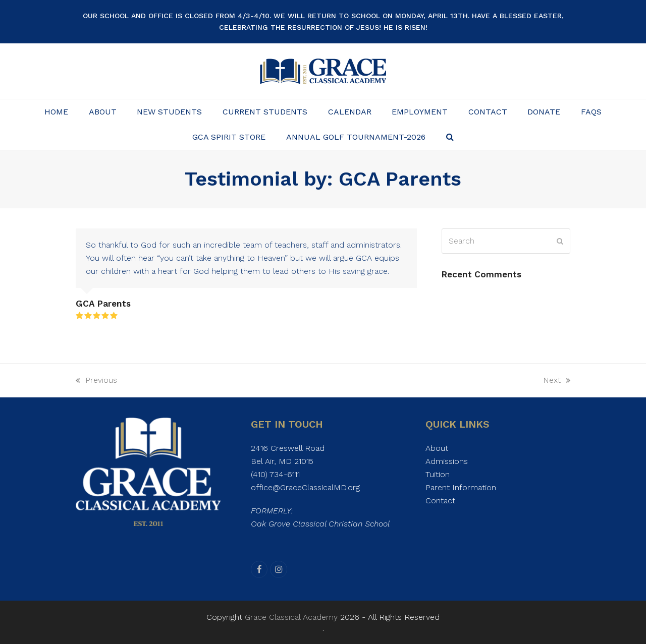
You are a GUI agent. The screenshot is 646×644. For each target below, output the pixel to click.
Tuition (438, 474)
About (437, 448)
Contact (440, 501)
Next (557, 381)
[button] (450, 137)
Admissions (447, 461)
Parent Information (461, 487)
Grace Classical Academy (291, 617)
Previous (96, 381)
